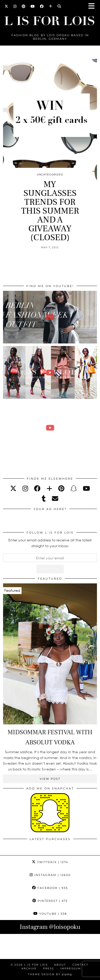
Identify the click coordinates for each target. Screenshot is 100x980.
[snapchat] (74, 488)
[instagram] (25, 488)
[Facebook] (42, 6)
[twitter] (13, 488)
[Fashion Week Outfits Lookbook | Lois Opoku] (50, 372)
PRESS (48, 968)
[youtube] (86, 488)
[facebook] (37, 488)
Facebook (50, 888)
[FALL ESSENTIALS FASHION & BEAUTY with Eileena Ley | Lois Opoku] (50, 428)
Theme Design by (50, 974)
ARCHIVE (29, 968)
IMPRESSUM (71, 968)
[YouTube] (33, 6)
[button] (93, 6)
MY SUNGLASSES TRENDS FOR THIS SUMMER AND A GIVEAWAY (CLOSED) (50, 211)
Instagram (50, 875)
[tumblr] (44, 498)
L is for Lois (36, 965)
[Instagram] (15, 6)
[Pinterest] (24, 6)
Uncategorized (50, 175)
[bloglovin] (49, 488)
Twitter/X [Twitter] (50, 862)
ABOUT (60, 965)
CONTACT (80, 965)
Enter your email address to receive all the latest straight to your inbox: (50, 543)
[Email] (55, 498)
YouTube (50, 914)
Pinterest (50, 901)
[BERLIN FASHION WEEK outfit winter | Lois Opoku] (50, 317)
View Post (50, 779)
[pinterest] (61, 488)
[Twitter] (6, 6)
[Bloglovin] (51, 6)
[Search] (59, 6)
